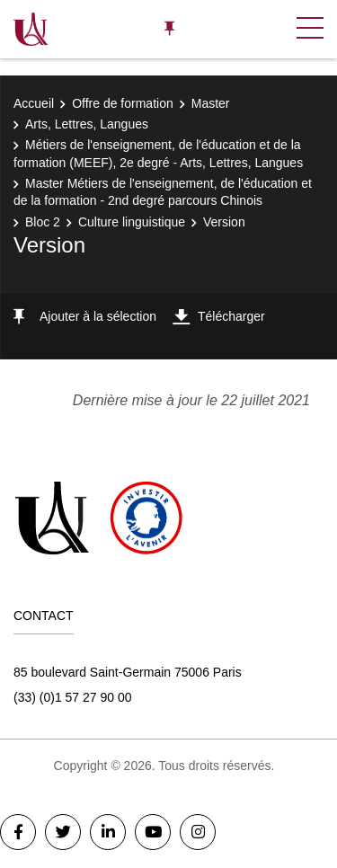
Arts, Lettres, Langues (87, 124)
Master (211, 103)
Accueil (34, 103)
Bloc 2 (43, 222)
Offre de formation (123, 103)
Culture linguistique (132, 222)
